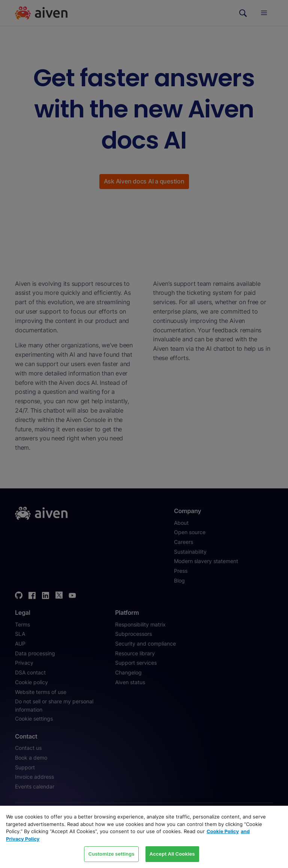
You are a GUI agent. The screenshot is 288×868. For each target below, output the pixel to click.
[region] (144, 837)
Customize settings (111, 854)
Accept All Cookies (172, 854)
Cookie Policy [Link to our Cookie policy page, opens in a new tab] (223, 831)
